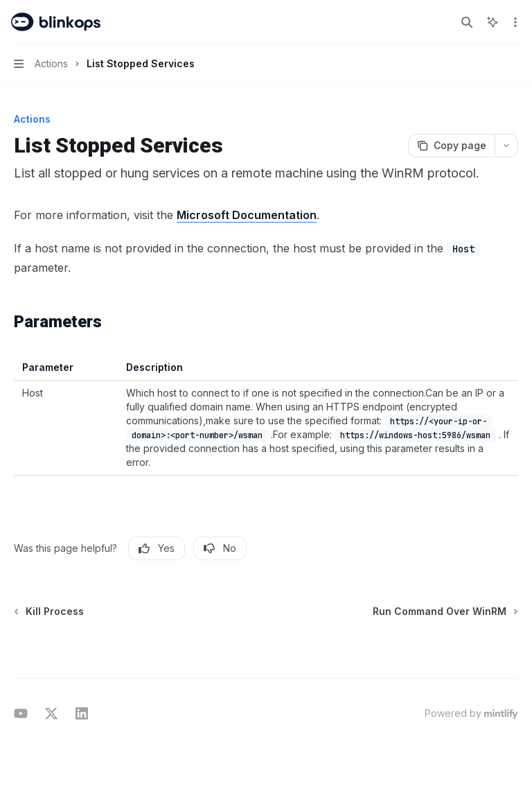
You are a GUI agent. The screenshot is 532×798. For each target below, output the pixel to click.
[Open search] (467, 22)
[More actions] (514, 22)
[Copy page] (451, 146)
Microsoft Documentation (247, 215)
